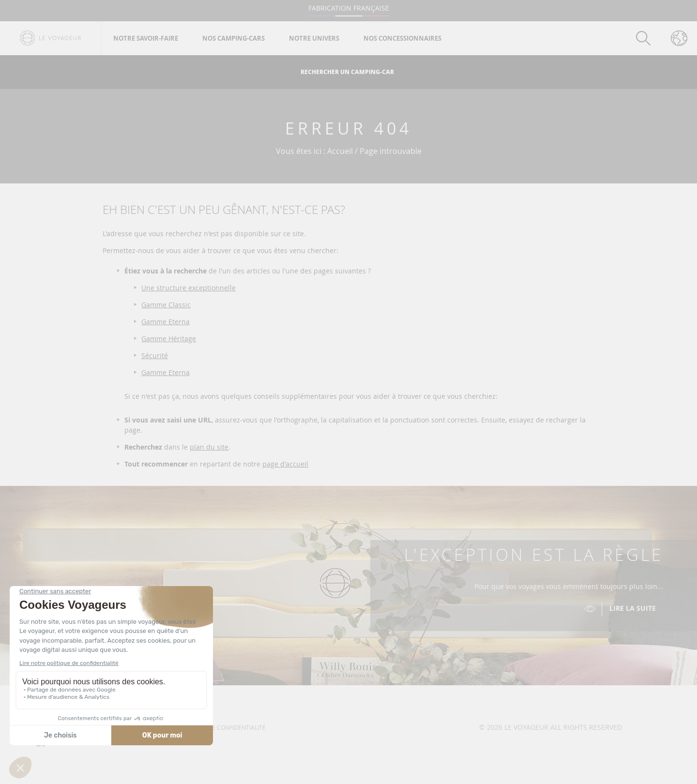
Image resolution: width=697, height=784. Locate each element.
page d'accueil (285, 464)
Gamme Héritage (169, 339)
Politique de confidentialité (221, 727)
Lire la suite (633, 608)
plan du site (209, 447)
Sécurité (155, 355)
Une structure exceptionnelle (189, 288)
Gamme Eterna (166, 322)
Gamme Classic (166, 305)
